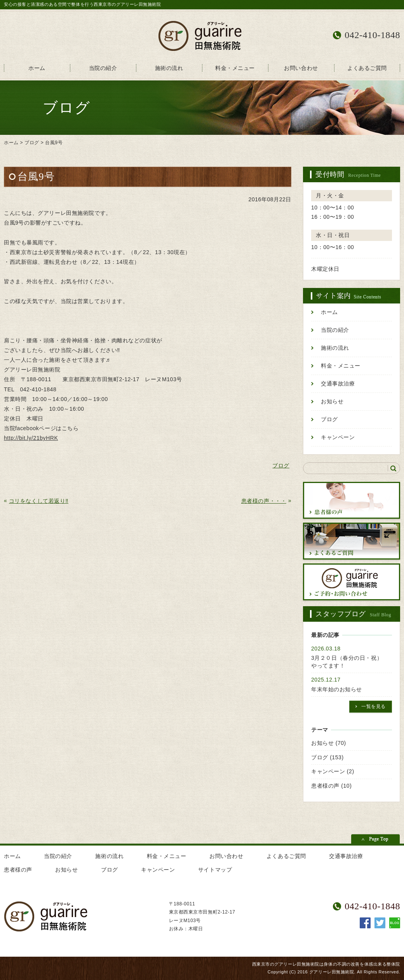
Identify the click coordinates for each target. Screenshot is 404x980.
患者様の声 (325, 786)
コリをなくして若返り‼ (39, 501)
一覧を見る (374, 706)
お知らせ (332, 402)
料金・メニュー (235, 68)
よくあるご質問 (367, 68)
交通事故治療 (338, 384)
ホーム (37, 68)
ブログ (32, 143)
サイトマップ (215, 870)
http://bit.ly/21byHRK (31, 438)
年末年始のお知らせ (337, 689)
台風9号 (54, 143)
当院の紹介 (103, 68)
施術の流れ (169, 68)
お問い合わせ (301, 68)
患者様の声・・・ (264, 501)
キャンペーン (338, 437)
